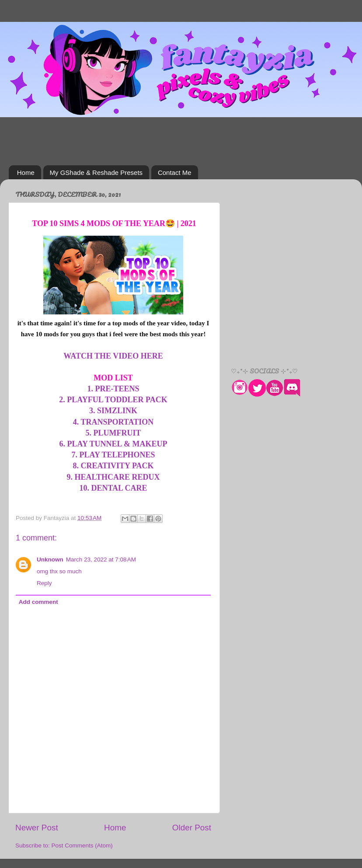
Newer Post (37, 828)
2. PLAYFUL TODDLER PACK (113, 400)
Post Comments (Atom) (82, 845)
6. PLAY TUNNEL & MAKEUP (113, 444)
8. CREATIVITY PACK (113, 466)
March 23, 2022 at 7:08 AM (101, 559)
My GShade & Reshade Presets (96, 173)
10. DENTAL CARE (113, 488)
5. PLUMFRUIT (113, 433)
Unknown (50, 559)
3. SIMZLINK (113, 411)
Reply (44, 583)
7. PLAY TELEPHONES (113, 455)
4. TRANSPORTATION (113, 422)
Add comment (38, 602)
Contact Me (175, 173)
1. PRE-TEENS (113, 389)
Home (26, 173)
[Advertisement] (181, 141)
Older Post (192, 828)
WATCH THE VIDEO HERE (113, 356)
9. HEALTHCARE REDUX (113, 477)
